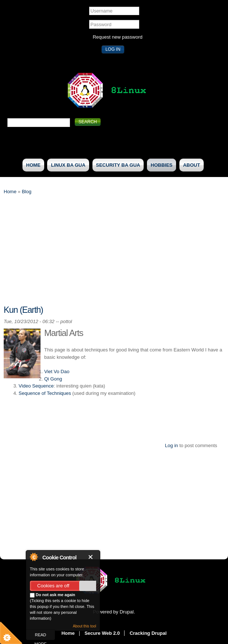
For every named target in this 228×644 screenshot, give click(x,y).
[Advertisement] (114, 254)
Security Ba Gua (118, 165)
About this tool (85, 626)
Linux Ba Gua (68, 165)
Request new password (118, 37)
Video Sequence (36, 386)
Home (33, 165)
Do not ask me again (52, 595)
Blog (27, 192)
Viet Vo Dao (57, 371)
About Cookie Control (34, 557)
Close (92, 557)
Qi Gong (53, 379)
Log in (171, 445)
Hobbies (162, 165)
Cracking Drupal (148, 633)
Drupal (127, 612)
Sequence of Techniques (45, 393)
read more (41, 636)
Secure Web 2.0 (102, 633)
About (192, 165)
